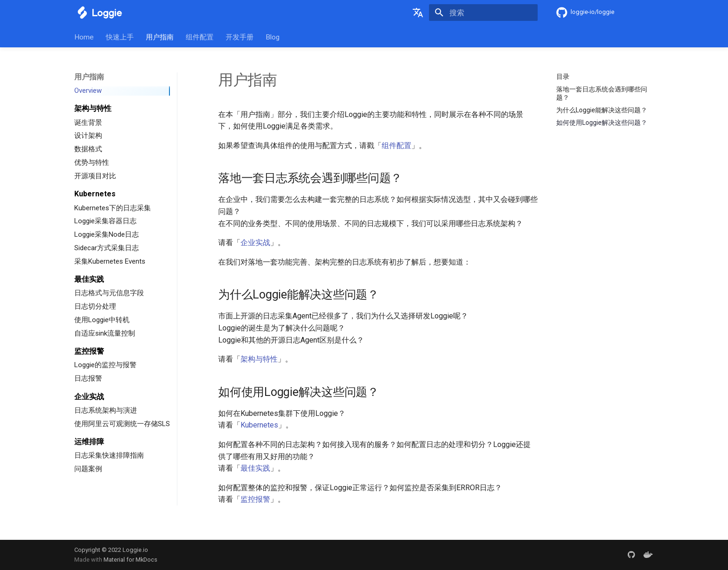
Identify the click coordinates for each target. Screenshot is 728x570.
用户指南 (160, 37)
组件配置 (200, 37)
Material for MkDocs (130, 560)
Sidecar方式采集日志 (107, 248)
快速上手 (120, 37)
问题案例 (88, 469)
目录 (563, 77)
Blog (273, 37)
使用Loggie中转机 (102, 320)
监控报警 (255, 499)
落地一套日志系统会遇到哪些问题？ (602, 93)
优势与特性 (92, 162)
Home (84, 37)
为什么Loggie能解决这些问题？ (602, 110)
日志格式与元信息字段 (109, 293)
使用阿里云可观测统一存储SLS (122, 424)
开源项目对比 (95, 176)
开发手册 (240, 37)
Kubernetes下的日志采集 (113, 208)
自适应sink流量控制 (105, 333)
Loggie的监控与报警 (105, 365)
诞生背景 (88, 123)
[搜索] (483, 13)
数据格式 (88, 149)
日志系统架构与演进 (106, 410)
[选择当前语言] (418, 13)
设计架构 (88, 136)
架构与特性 (259, 359)
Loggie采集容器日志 (105, 221)
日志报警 (88, 378)
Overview (88, 91)
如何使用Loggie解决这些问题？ (602, 123)
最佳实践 (255, 468)
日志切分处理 (95, 306)
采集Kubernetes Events (110, 261)
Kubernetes (259, 425)
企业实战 (255, 243)
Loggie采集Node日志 (107, 234)
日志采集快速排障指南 (109, 455)
